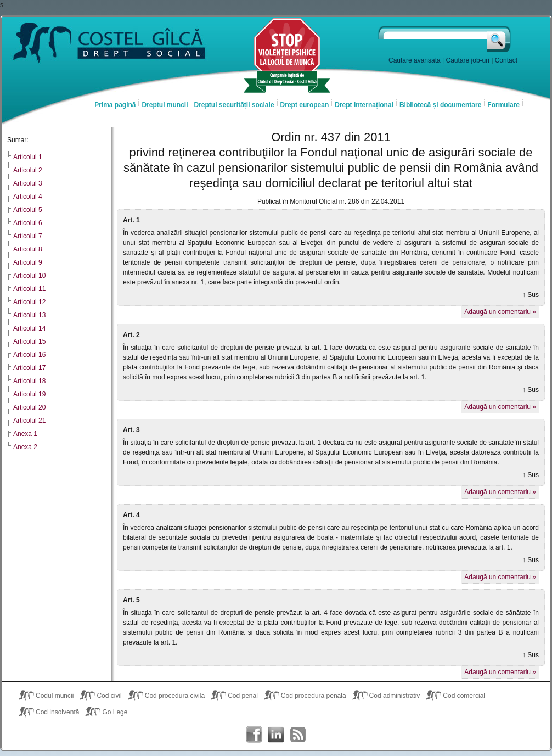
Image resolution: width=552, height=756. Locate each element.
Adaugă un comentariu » (500, 312)
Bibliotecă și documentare (440, 105)
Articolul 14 (29, 328)
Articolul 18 (29, 381)
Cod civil (109, 696)
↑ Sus (531, 295)
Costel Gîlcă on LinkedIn (276, 735)
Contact (506, 60)
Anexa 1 (25, 434)
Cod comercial (464, 696)
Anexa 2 (25, 447)
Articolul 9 (28, 262)
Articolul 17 (29, 368)
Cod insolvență (57, 712)
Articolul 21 (29, 421)
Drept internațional (364, 105)
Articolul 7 (28, 236)
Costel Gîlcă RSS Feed (298, 735)
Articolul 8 (28, 249)
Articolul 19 (29, 394)
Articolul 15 (29, 341)
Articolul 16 (29, 355)
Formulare (503, 105)
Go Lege (115, 712)
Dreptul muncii (165, 105)
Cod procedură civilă (175, 696)
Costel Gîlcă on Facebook (254, 735)
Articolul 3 (28, 183)
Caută (500, 39)
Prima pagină (115, 105)
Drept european (305, 105)
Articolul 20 (29, 407)
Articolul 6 (28, 223)
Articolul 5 (28, 210)
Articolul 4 (28, 197)
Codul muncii (55, 696)
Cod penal (243, 696)
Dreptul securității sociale (234, 105)
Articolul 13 (29, 315)
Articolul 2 (28, 170)
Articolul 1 (28, 157)
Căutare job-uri (468, 60)
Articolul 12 (29, 302)
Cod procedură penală (314, 696)
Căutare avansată (415, 60)
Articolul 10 (29, 276)
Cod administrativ (395, 696)
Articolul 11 (29, 289)
